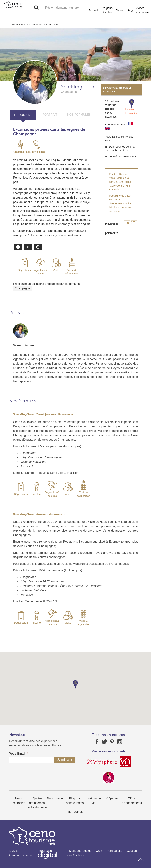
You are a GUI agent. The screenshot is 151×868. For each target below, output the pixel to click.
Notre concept (56, 798)
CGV (99, 851)
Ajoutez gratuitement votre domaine (37, 803)
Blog (130, 10)
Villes (120, 10)
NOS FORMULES (79, 115)
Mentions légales (80, 851)
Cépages (112, 798)
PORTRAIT (50, 115)
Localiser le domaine (131, 107)
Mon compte (75, 812)
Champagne (22, 288)
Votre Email (19, 754)
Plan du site (115, 851)
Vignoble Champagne (31, 25)
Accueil (93, 10)
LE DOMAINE (23, 115)
